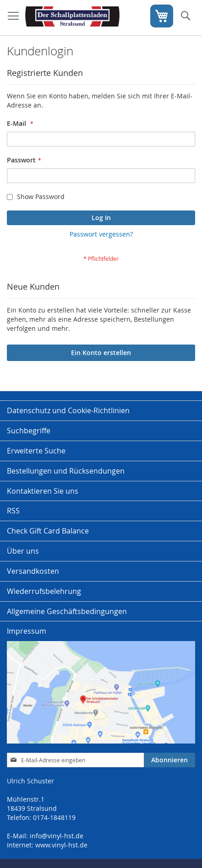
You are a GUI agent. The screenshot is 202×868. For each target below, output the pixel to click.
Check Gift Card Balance (48, 531)
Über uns (23, 551)
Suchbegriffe (29, 431)
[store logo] (72, 18)
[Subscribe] (169, 760)
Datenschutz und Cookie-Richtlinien (68, 410)
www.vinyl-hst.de (61, 845)
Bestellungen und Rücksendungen (66, 471)
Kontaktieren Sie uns (43, 491)
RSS (13, 511)
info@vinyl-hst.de (57, 836)
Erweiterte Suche (36, 451)
